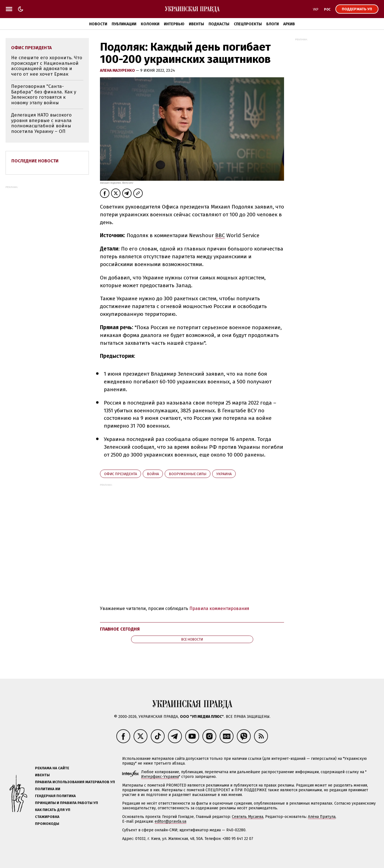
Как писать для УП (53, 810)
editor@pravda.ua (170, 821)
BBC (220, 235)
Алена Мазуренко (118, 70)
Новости (98, 24)
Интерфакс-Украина (160, 777)
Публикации (124, 24)
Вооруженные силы (188, 474)
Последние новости (35, 161)
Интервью (174, 24)
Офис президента (121, 474)
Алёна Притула (322, 817)
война (153, 474)
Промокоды (47, 824)
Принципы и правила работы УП (66, 803)
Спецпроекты (248, 24)
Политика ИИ (48, 789)
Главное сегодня (120, 629)
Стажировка (47, 817)
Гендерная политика (55, 796)
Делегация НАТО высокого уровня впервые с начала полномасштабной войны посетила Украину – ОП (41, 123)
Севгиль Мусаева (248, 817)
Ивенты (196, 24)
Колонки (150, 24)
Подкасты (219, 24)
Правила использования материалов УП (75, 782)
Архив (289, 24)
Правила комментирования (219, 608)
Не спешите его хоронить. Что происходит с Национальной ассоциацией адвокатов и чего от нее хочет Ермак (47, 66)
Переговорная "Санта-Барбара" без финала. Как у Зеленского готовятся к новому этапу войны (44, 95)
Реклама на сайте (52, 768)
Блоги (273, 24)
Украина (224, 474)
